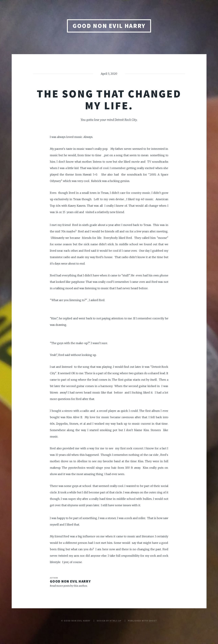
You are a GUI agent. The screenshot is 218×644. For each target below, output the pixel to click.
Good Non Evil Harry (109, 26)
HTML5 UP (116, 621)
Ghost (153, 621)
